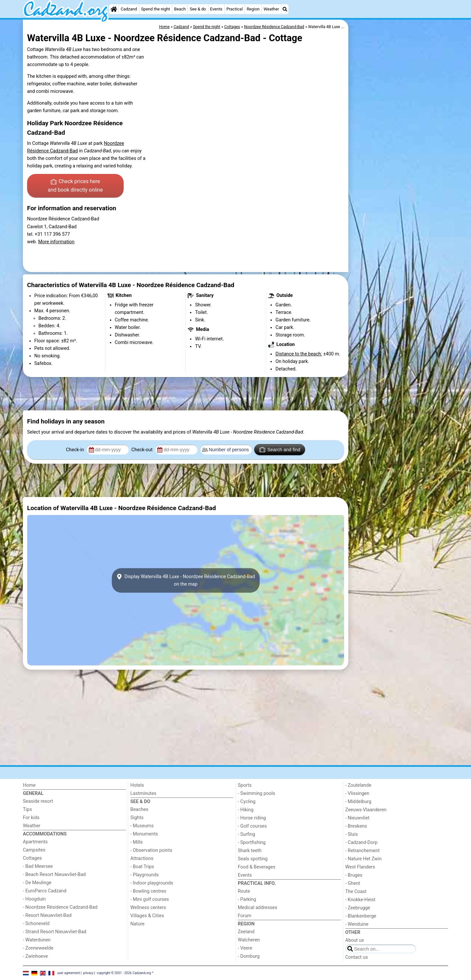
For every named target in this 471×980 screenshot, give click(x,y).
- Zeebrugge (358, 908)
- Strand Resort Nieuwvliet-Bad (55, 932)
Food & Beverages (257, 867)
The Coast (356, 892)
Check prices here (75, 186)
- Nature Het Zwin (364, 859)
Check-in (76, 450)
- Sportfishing (252, 842)
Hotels (137, 785)
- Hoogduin (34, 899)
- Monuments (144, 834)
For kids (31, 818)
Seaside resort (38, 801)
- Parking (247, 899)
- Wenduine (357, 924)
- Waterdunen (37, 940)
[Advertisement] (399, 170)
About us (355, 940)
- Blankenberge (361, 916)
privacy (88, 973)
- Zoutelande (358, 785)
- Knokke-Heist (360, 900)
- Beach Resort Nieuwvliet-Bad (54, 875)
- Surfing (246, 834)
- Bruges (354, 875)
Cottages (32, 858)
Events (216, 9)
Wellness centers (148, 908)
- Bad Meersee (38, 866)
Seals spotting (253, 859)
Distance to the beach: (299, 354)
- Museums (142, 826)
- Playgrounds (145, 875)
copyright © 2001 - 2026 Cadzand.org (124, 973)
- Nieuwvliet (358, 818)
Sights (137, 818)
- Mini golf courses (150, 899)
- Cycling (247, 802)
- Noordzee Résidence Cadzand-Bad (60, 907)
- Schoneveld (36, 924)
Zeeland (246, 932)
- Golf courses (252, 826)
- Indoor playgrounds (152, 883)
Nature (138, 924)
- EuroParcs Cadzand (45, 891)
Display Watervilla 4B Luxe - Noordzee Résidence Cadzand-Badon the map (186, 580)
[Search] (285, 9)
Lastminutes (143, 793)
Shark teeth (250, 851)
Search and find (280, 450)
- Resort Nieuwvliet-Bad (47, 915)
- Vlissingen (358, 793)
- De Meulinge (37, 883)
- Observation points (151, 850)
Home (29, 785)
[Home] (114, 9)
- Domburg (249, 956)
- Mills (137, 842)
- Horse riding (252, 818)
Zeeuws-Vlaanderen (366, 810)
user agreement (69, 973)
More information (56, 242)
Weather (271, 9)
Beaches (140, 809)
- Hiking (246, 810)
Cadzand (129, 9)
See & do (198, 9)
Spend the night (156, 9)
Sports (245, 785)
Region (253, 9)
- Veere (245, 948)
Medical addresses (258, 908)
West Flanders (360, 867)
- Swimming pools (256, 793)
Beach (180, 9)
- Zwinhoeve (35, 956)
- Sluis (352, 834)
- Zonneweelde (38, 948)
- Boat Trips (142, 867)
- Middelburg (358, 802)
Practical (235, 9)
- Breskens (356, 826)
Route (244, 891)
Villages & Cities (147, 916)
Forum (244, 916)
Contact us (357, 957)
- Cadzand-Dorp (361, 842)
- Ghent (353, 883)
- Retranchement (363, 851)
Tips (27, 809)
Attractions (142, 859)
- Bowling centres (148, 891)
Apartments (35, 842)
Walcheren (249, 940)
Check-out (143, 450)
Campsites (34, 850)
